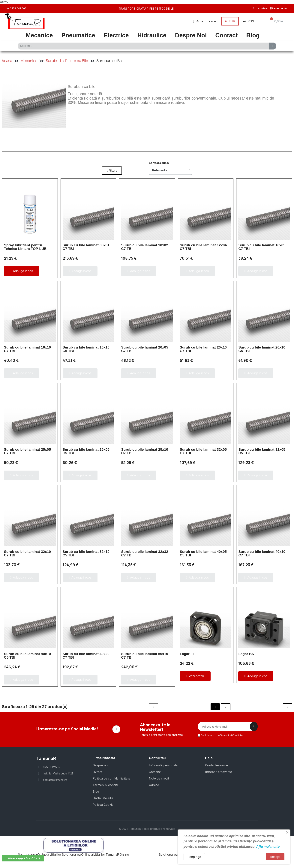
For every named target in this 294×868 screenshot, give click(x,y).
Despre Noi (191, 35)
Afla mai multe (268, 847)
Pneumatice (78, 35)
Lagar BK (246, 654)
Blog (253, 35)
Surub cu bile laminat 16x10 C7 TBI (27, 349)
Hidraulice (152, 35)
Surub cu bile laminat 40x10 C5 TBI (27, 656)
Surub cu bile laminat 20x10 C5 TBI (262, 349)
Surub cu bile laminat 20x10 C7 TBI (203, 349)
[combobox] (142, 46)
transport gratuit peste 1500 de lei (146, 9)
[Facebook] (116, 729)
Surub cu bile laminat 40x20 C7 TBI (86, 656)
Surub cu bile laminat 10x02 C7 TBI (145, 247)
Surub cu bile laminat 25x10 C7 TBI (145, 451)
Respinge (194, 857)
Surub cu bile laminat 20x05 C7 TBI (145, 349)
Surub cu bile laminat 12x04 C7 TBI (203, 247)
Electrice (116, 35)
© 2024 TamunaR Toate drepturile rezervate (147, 829)
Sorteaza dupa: (159, 163)
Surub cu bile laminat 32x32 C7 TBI (145, 553)
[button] (276, 21)
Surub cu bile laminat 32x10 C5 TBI (86, 553)
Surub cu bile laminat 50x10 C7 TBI (145, 656)
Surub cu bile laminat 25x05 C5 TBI (86, 451)
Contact (226, 35)
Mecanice (39, 35)
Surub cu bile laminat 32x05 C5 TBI (262, 451)
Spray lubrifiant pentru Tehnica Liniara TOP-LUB (25, 247)
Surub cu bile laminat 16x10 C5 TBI (86, 349)
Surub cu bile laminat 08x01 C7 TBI (86, 247)
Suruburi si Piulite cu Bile (67, 61)
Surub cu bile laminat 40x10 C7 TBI (262, 553)
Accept (275, 857)
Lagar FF (187, 654)
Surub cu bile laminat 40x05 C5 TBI (203, 553)
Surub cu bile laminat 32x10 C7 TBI (27, 553)
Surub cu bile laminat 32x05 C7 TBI (203, 451)
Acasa (7, 61)
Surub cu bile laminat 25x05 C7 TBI (27, 451)
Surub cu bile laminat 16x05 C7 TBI (262, 247)
